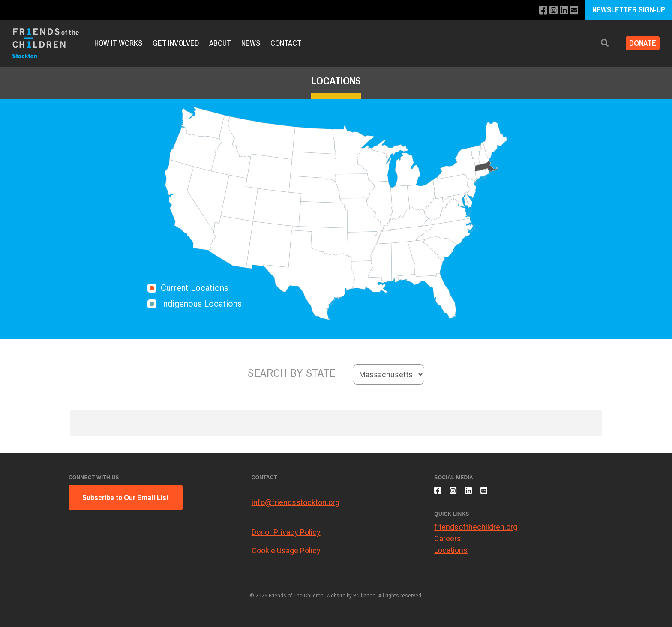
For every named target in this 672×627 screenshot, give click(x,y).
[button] (598, 43)
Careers (448, 544)
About (220, 43)
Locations (451, 555)
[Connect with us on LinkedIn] (562, 10)
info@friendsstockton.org (295, 502)
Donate (639, 43)
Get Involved (176, 43)
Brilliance (364, 596)
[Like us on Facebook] (538, 10)
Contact (286, 43)
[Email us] (573, 10)
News (251, 43)
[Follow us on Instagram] (550, 10)
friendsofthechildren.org (476, 532)
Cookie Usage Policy (286, 551)
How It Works (118, 43)
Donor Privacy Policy (286, 532)
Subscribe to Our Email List (126, 497)
